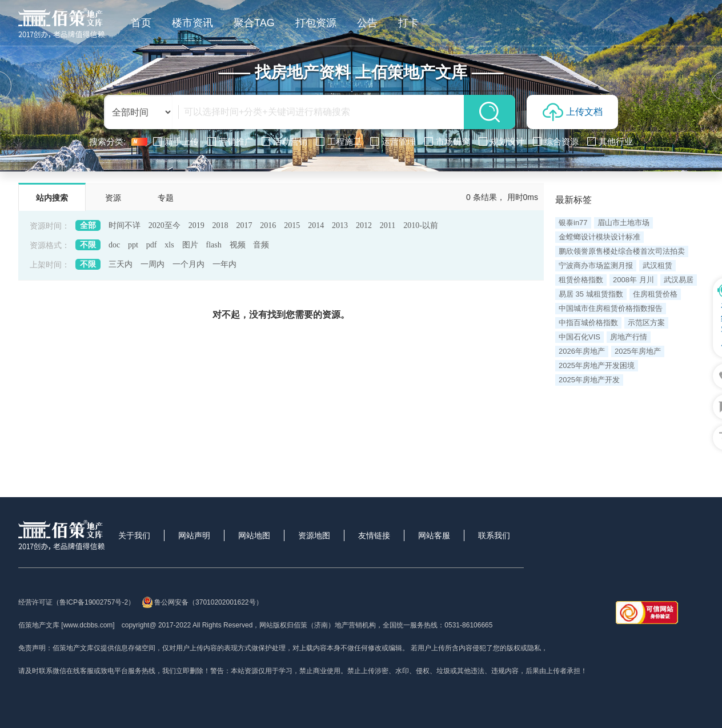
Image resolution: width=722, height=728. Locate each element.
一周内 (153, 264)
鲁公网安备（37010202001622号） (202, 602)
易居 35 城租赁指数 (591, 294)
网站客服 (434, 535)
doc (114, 245)
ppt (133, 245)
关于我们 (134, 535)
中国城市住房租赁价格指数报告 (611, 308)
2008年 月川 (633, 280)
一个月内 (188, 264)
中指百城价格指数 (588, 323)
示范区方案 (646, 323)
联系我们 (494, 535)
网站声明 (194, 535)
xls (169, 245)
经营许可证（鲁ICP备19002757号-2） (77, 602)
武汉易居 (679, 280)
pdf (152, 245)
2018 (220, 225)
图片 (190, 245)
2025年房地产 (638, 351)
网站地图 (254, 535)
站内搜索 (52, 198)
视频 (238, 245)
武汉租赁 (657, 265)
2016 (268, 225)
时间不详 (125, 225)
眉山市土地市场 (623, 223)
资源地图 (314, 535)
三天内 (121, 264)
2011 (388, 225)
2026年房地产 (582, 351)
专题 (166, 198)
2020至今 (165, 225)
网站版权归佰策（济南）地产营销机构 (318, 625)
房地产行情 (629, 337)
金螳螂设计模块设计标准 (599, 237)
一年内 (224, 264)
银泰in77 (573, 223)
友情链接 (374, 535)
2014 (316, 225)
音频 (261, 245)
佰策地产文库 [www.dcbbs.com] (67, 625)
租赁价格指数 (581, 280)
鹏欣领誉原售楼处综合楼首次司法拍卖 (622, 251)
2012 (364, 225)
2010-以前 (421, 225)
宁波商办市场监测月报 (596, 265)
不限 (88, 245)
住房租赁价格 (655, 294)
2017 (244, 225)
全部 (88, 225)
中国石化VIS (579, 337)
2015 (292, 225)
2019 (196, 225)
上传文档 (573, 112)
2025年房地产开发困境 (597, 365)
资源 (113, 198)
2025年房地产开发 (589, 380)
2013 (340, 225)
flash (213, 245)
